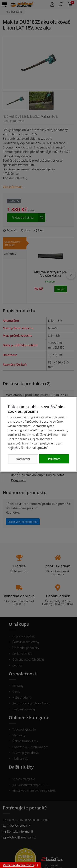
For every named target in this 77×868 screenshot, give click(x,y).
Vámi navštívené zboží (18, 865)
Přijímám (54, 459)
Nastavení (23, 459)
